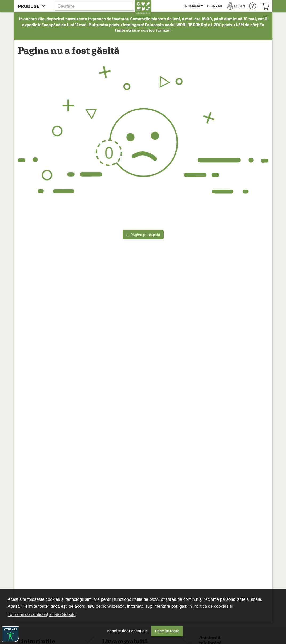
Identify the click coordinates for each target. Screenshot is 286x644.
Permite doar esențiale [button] (127, 631)
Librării (235, 6)
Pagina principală (143, 235)
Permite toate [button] (167, 631)
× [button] (265, 17)
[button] (103, 6)
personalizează (110, 606)
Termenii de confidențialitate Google (42, 615)
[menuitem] (215, 6)
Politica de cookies (211, 606)
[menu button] (33, 6)
